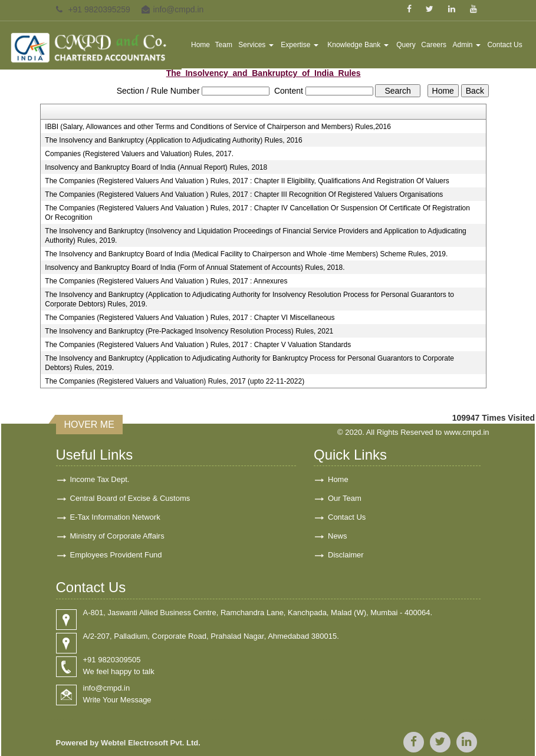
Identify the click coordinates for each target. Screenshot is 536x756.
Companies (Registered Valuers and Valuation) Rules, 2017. (139, 154)
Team (224, 45)
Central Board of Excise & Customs (130, 498)
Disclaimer (346, 555)
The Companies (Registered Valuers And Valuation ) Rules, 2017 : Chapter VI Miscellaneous (190, 318)
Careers (434, 45)
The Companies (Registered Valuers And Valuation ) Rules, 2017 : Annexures (166, 281)
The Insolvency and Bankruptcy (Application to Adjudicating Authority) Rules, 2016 (173, 140)
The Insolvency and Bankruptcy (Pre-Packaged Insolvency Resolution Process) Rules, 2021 (189, 331)
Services (256, 45)
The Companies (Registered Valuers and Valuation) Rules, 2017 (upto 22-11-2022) (175, 381)
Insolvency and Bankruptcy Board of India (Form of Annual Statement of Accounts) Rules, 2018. (195, 268)
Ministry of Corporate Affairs (117, 536)
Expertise (299, 45)
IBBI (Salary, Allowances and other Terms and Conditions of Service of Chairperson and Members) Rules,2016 (218, 127)
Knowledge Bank (358, 45)
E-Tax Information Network (115, 517)
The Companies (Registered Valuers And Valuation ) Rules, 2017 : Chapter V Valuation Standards (198, 345)
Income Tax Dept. (100, 479)
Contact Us (504, 45)
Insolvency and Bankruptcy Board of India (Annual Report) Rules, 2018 (156, 167)
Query (406, 45)
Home (200, 45)
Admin (466, 45)
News (338, 536)
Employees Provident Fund (116, 555)
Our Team (345, 498)
